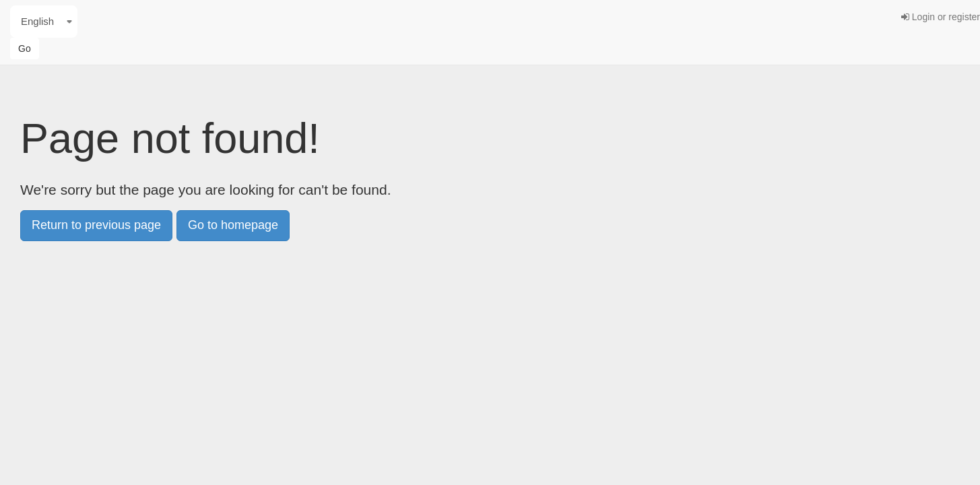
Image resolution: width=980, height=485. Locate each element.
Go (25, 48)
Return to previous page (96, 225)
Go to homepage (233, 225)
